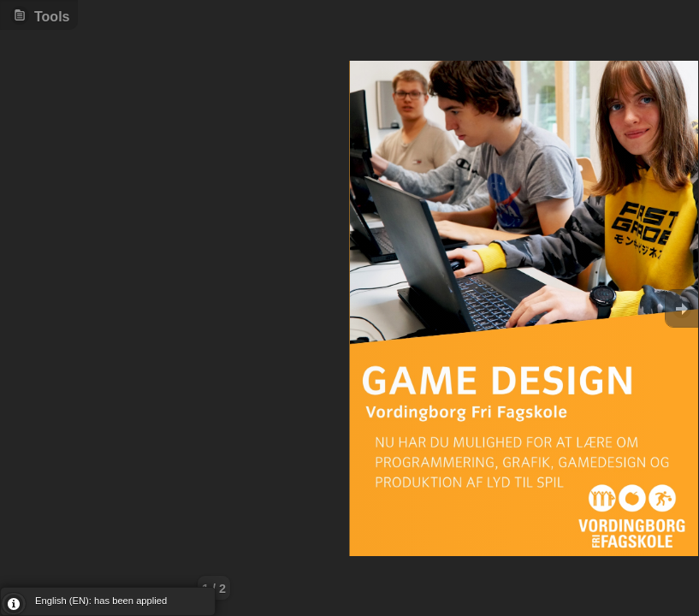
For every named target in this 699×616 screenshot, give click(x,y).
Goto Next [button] (682, 308)
